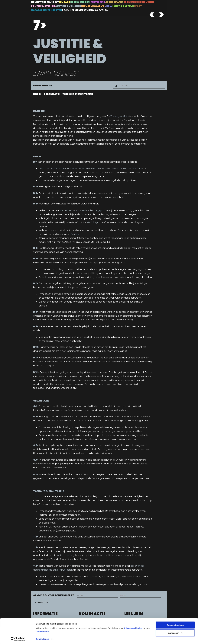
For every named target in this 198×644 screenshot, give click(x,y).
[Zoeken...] (139, 86)
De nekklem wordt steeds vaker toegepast (83, 210)
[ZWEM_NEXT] (161, 13)
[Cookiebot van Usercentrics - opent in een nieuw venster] (18, 639)
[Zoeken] (116, 86)
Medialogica (94, 222)
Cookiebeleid (43, 631)
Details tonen (42, 639)
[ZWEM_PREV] (151, 13)
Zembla (75, 234)
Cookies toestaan (175, 625)
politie (59, 555)
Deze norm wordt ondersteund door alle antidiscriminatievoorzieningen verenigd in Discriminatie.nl (91, 169)
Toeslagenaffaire (120, 116)
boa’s (69, 555)
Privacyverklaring (133, 628)
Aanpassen (175, 633)
